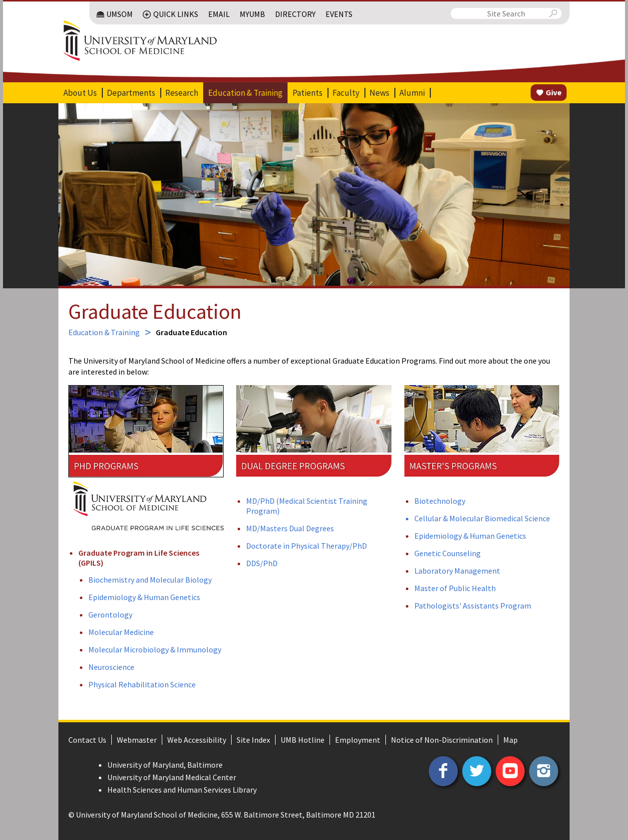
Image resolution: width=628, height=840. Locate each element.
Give (554, 92)
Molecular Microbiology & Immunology (155, 649)
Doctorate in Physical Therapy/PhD (307, 546)
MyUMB (252, 14)
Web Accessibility (197, 740)
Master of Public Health (455, 588)
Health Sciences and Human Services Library (182, 790)
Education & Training (245, 93)
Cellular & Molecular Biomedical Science (482, 518)
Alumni (412, 93)
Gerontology (110, 615)
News (379, 93)
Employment (358, 740)
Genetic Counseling (448, 553)
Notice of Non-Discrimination (442, 740)
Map (510, 740)
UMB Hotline (303, 740)
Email (219, 14)
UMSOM (120, 14)
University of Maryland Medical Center (172, 777)
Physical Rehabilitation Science (142, 684)
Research (182, 93)
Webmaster (137, 740)
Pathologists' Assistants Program (473, 606)
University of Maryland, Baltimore (165, 765)
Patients (308, 93)
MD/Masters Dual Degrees (290, 528)
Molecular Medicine (121, 632)
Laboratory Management (457, 571)
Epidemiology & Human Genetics (144, 597)
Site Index (253, 740)
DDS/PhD (262, 563)
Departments (131, 93)
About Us (80, 93)
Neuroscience (111, 667)
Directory (295, 14)
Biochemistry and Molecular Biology (150, 580)
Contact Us (87, 740)
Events (339, 14)
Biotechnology (440, 501)
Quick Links (176, 14)
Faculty (346, 93)
